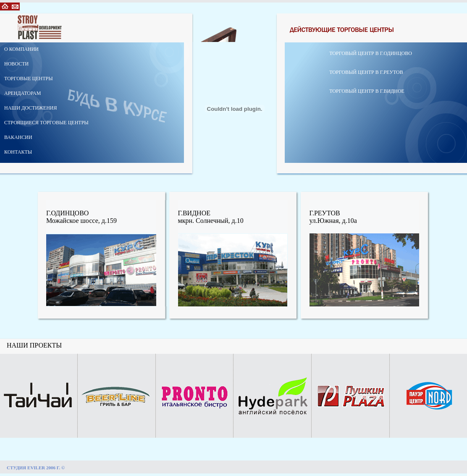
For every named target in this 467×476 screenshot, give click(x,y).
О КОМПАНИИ (21, 49)
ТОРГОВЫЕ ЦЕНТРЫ (29, 78)
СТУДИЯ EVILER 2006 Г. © (36, 468)
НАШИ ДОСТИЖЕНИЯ (31, 108)
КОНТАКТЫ (18, 152)
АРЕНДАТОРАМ (22, 93)
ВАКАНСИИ (18, 137)
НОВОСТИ (16, 64)
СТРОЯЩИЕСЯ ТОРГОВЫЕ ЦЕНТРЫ (46, 123)
